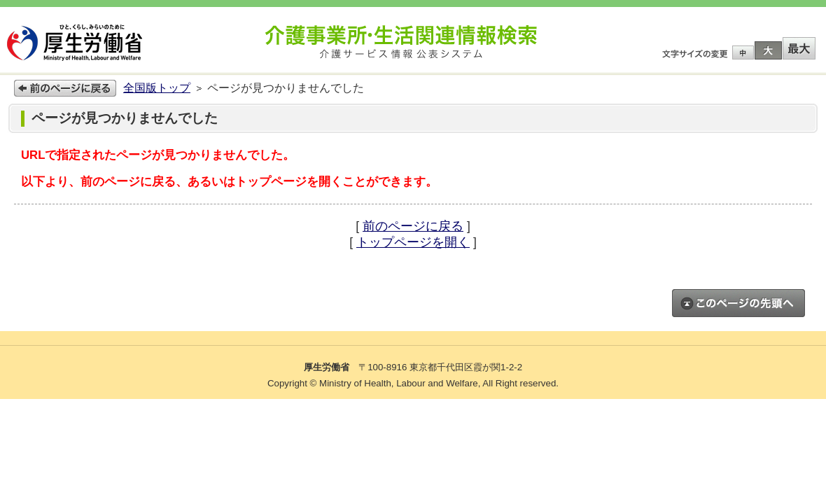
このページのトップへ (738, 303)
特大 (799, 48)
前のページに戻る (413, 226)
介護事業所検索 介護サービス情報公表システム (401, 42)
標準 (743, 52)
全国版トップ (157, 88)
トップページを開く (413, 242)
